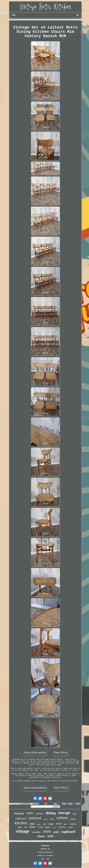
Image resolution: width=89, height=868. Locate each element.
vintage (22, 831)
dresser (71, 827)
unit (56, 832)
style (50, 836)
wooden (36, 832)
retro (47, 831)
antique (73, 819)
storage (64, 813)
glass (66, 824)
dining (51, 813)
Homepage (45, 846)
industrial (35, 818)
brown (33, 827)
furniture (62, 827)
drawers (46, 819)
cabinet (62, 818)
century (39, 813)
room (39, 824)
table (30, 813)
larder (54, 828)
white (32, 824)
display (19, 814)
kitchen (21, 823)
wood (40, 827)
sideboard (21, 818)
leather (48, 827)
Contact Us (45, 849)
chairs (41, 836)
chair (52, 819)
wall (26, 827)
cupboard (68, 832)
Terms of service (45, 856)
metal (59, 824)
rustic (73, 824)
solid (19, 827)
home (75, 814)
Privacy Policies (45, 852)
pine (45, 824)
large (51, 824)
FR (48, 859)
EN (43, 859)
